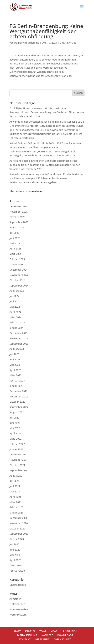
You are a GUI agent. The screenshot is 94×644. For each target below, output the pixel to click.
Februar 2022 (17, 444)
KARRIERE (47, 635)
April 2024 (15, 312)
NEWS (54, 631)
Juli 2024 (14, 296)
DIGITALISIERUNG (27, 635)
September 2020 (19, 534)
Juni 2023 (15, 359)
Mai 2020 (15, 555)
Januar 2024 (16, 328)
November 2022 (19, 396)
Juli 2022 (14, 418)
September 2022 (19, 407)
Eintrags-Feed (17, 604)
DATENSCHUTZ (62, 639)
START (17, 631)
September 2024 (19, 286)
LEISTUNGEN (69, 631)
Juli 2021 (14, 481)
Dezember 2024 (19, 270)
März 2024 (15, 317)
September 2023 (19, 344)
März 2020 (15, 565)
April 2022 (15, 433)
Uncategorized (68, 43)
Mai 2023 (15, 365)
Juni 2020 (15, 550)
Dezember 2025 (19, 206)
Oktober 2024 (17, 280)
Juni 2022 (15, 423)
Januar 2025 (16, 264)
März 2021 (15, 502)
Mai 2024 (15, 307)
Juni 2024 (15, 301)
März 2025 (15, 254)
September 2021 (19, 470)
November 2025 (19, 212)
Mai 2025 (15, 243)
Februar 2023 (17, 381)
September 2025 (19, 222)
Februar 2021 (17, 507)
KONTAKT (25, 639)
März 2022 (15, 439)
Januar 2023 (16, 386)
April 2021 (15, 497)
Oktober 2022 (17, 402)
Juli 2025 (14, 233)
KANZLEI (30, 631)
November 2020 (19, 523)
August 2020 (17, 539)
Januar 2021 (16, 513)
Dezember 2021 (19, 454)
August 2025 (17, 227)
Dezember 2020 (19, 518)
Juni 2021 (15, 486)
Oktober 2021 (17, 465)
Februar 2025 (17, 259)
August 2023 (17, 349)
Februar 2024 (17, 322)
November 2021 (19, 460)
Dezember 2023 (19, 333)
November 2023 (19, 338)
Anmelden (15, 599)
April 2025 (15, 249)
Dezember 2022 (19, 391)
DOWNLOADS (65, 635)
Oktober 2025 (17, 217)
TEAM (43, 631)
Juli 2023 (14, 354)
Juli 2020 (14, 544)
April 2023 (15, 370)
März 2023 (15, 375)
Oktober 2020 (17, 529)
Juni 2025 (15, 238)
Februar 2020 (17, 571)
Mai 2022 (15, 428)
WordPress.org (18, 615)
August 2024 (17, 291)
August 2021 (17, 476)
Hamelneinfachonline (27, 43)
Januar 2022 (16, 449)
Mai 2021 (15, 491)
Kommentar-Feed (19, 609)
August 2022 (17, 412)
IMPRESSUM (42, 639)
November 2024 (19, 275)
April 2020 (15, 560)
